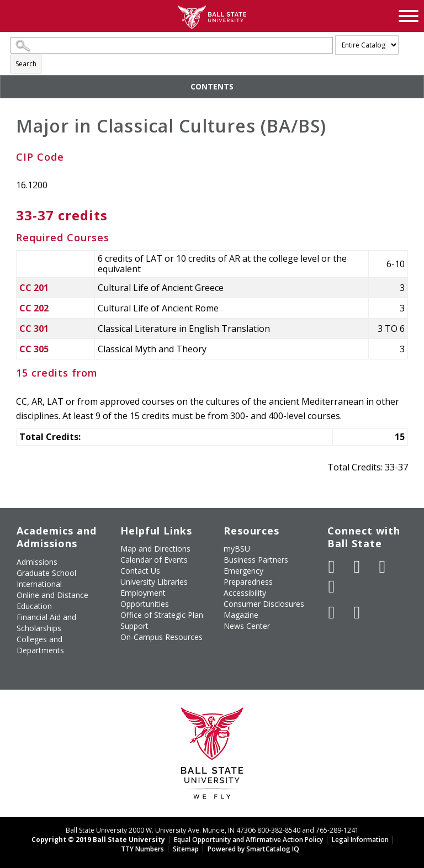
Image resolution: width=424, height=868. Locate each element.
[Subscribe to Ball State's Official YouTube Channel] (383, 567)
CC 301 (34, 329)
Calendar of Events (154, 560)
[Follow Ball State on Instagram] (332, 586)
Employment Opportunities (145, 598)
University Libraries (154, 582)
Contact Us (140, 571)
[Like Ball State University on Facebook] (332, 567)
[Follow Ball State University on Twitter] (357, 567)
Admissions (37, 562)
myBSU (237, 549)
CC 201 (34, 288)
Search (26, 64)
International (39, 584)
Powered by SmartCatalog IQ (253, 849)
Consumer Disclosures (264, 604)
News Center (247, 626)
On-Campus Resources (161, 637)
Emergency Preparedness (248, 576)
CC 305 (34, 349)
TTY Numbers (142, 849)
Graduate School (46, 573)
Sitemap (186, 849)
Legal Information (360, 840)
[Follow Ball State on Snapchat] (357, 612)
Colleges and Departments (40, 645)
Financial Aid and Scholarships (46, 623)
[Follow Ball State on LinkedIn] (332, 612)
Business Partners (256, 560)
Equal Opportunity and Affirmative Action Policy (248, 840)
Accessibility (245, 593)
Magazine (241, 615)
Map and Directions (155, 549)
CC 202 (34, 308)
